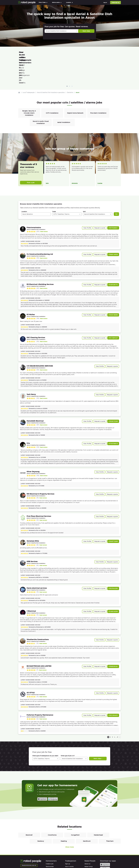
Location (24, 186)
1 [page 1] (108, 712)
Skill (84, 186)
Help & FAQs (50, 847)
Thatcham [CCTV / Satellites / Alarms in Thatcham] (110, 816)
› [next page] (120, 712)
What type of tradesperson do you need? (45, 730)
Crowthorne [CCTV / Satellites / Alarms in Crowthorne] (52, 810)
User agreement (51, 849)
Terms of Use (24, 861)
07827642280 (113, 563)
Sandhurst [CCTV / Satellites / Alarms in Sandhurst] (87, 816)
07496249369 (113, 586)
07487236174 (113, 259)
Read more (49, 149)
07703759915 (113, 418)
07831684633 (113, 690)
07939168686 (113, 289)
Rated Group (89, 841)
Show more (70, 822)
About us (87, 838)
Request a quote (100, 202)
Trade (54, 186)
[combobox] (36, 189)
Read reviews (44, 206)
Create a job (50, 838)
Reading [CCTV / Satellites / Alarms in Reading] (64, 816)
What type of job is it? (68, 730)
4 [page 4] (115, 712)
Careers (87, 844)
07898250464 (113, 641)
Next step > (98, 733)
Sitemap (55, 861)
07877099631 (113, 202)
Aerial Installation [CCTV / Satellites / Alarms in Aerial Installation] (64, 97)
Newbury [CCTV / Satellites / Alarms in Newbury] (41, 816)
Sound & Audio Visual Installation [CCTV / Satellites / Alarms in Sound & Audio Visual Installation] (41, 97)
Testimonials (50, 841)
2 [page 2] (110, 712)
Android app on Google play (53, 774)
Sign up (68, 838)
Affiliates (87, 847)
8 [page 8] (118, 712)
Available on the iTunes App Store (42, 774)
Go (116, 189)
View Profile (87, 202)
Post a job (31, 157)
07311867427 (113, 312)
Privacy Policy (36, 861)
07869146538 (113, 229)
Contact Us (64, 861)
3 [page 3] (112, 712)
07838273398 (113, 396)
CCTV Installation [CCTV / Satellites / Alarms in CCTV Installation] (52, 88)
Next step (86, 31)
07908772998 (113, 516)
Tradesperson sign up (29, 840)
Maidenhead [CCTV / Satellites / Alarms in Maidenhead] (98, 810)
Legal (86, 849)
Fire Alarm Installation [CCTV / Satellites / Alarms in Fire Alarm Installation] (98, 88)
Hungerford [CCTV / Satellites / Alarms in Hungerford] (75, 810)
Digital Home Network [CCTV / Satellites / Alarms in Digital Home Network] (75, 88)
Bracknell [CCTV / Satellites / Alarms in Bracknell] (29, 810)
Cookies (46, 861)
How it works (50, 844)
